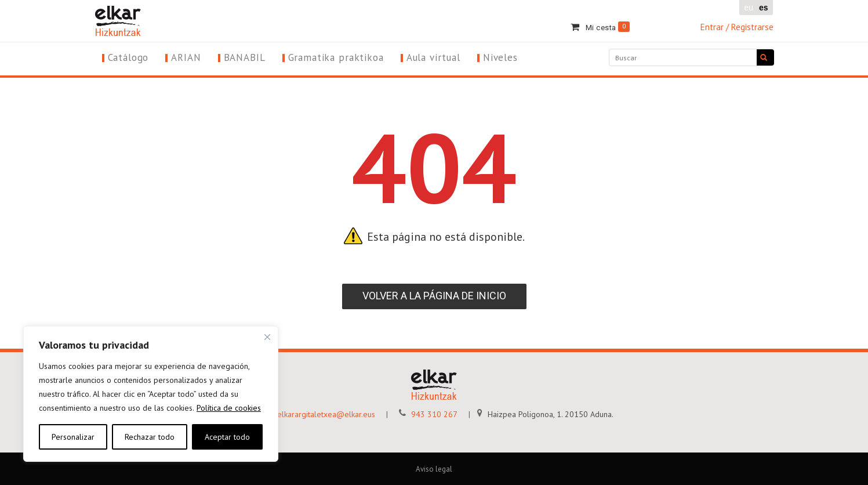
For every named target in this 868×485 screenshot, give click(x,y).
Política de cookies (229, 408)
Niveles (500, 57)
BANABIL (245, 57)
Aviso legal (434, 469)
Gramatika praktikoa (336, 57)
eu (749, 8)
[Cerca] (267, 337)
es (764, 8)
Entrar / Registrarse (737, 27)
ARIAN (186, 57)
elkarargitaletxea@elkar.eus (315, 414)
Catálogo (128, 57)
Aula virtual (433, 57)
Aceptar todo (227, 437)
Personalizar (73, 437)
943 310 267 (424, 414)
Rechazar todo (150, 437)
